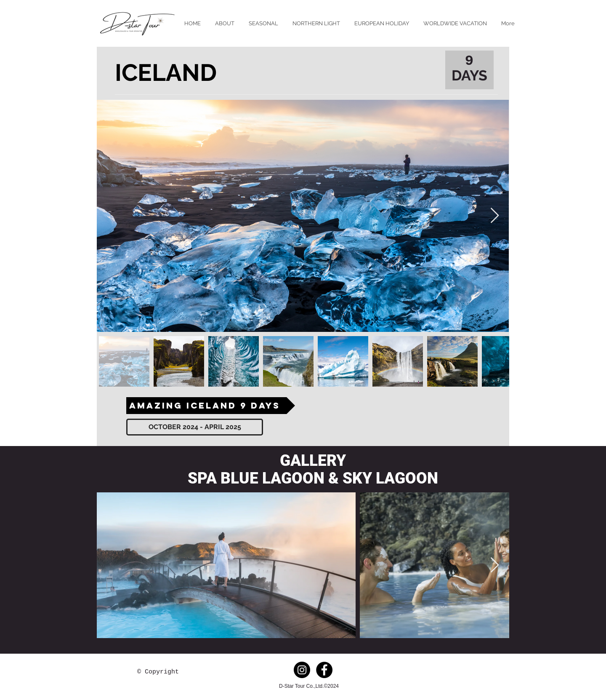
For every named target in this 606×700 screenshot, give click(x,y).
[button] (263, 23)
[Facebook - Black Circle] (324, 670)
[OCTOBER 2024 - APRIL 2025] (195, 427)
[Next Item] (495, 216)
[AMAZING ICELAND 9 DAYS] (211, 406)
